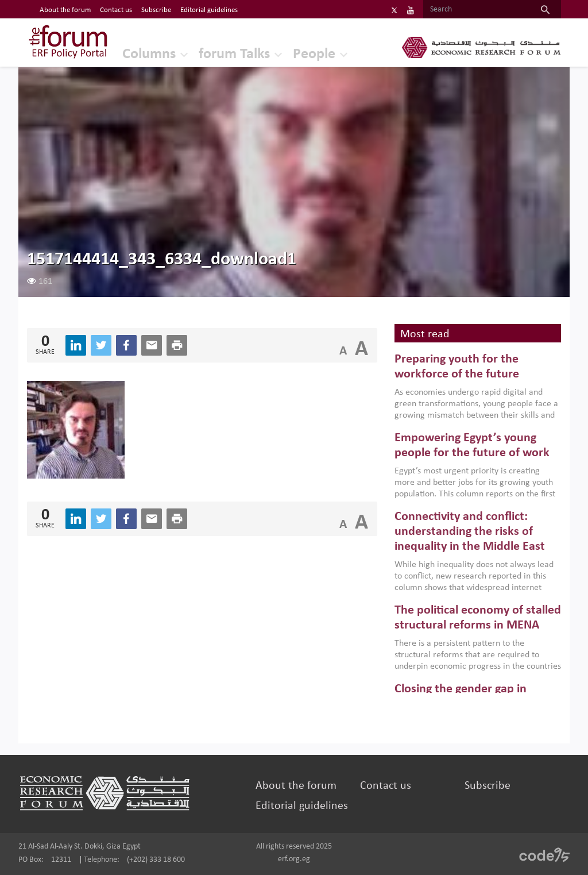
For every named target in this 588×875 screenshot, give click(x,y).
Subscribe (488, 786)
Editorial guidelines (302, 806)
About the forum (296, 786)
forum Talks (234, 54)
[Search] (476, 10)
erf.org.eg (294, 859)
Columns (149, 54)
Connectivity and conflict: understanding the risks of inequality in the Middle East (470, 532)
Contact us (386, 786)
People (314, 54)
